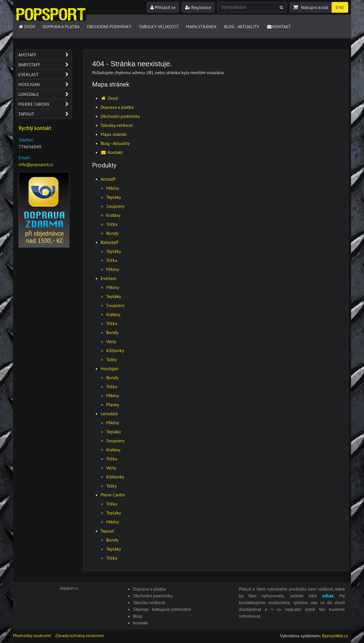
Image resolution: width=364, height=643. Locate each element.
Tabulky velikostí (159, 26)
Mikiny (113, 188)
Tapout (107, 531)
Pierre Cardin (113, 495)
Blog (137, 616)
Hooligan (110, 368)
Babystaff (109, 242)
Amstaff (108, 179)
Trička (112, 224)
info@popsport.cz (36, 164)
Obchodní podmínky (109, 26)
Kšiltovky (115, 350)
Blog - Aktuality (242, 26)
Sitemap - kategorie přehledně (162, 609)
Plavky (113, 405)
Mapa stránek (201, 26)
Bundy (112, 233)
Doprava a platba (61, 26)
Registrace (198, 7)
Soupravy (115, 206)
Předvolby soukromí (32, 635)
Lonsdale (109, 414)
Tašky (111, 359)
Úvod (27, 26)
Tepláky (114, 197)
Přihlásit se (163, 7)
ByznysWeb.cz (335, 636)
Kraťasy (113, 215)
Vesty (111, 341)
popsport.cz (69, 588)
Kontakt (279, 26)
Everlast (108, 278)
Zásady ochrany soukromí (79, 635)
